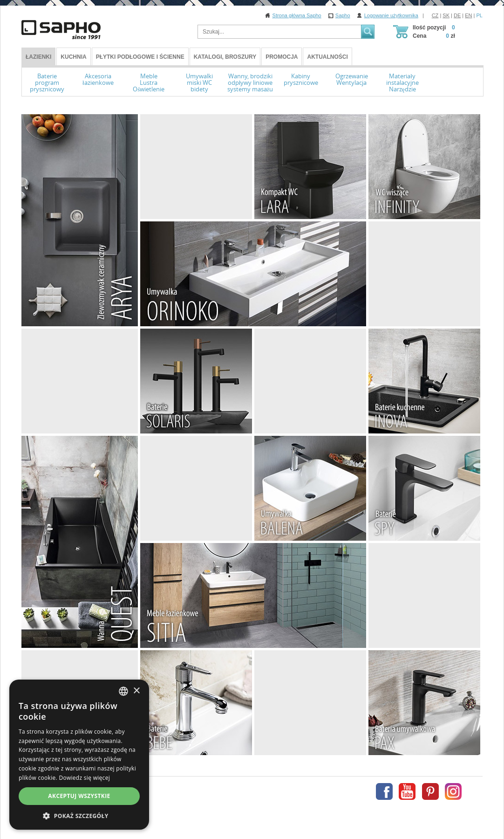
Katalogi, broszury (225, 57)
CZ (435, 15)
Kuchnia (73, 57)
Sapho (343, 15)
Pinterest (430, 791)
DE (457, 15)
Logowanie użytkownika (391, 15)
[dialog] (79, 755)
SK (446, 15)
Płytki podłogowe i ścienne (140, 57)
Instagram (453, 791)
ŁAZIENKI (38, 57)
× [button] (136, 691)
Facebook (384, 791)
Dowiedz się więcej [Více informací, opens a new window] (84, 778)
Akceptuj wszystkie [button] (79, 796)
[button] (79, 816)
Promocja (282, 57)
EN (468, 15)
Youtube (407, 791)
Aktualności (327, 57)
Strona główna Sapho (297, 15)
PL (480, 15)
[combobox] (123, 691)
